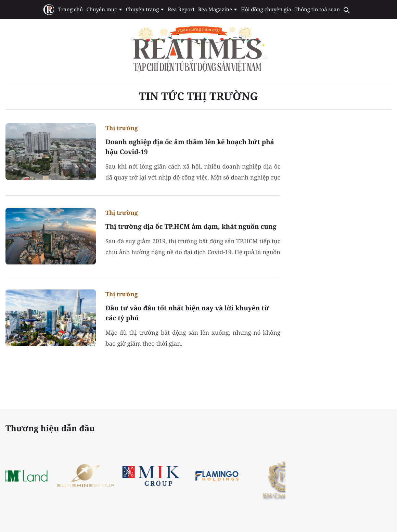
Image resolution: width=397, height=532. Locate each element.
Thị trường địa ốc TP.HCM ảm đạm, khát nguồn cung (191, 226)
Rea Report (181, 10)
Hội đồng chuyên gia (266, 10)
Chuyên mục (104, 10)
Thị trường (121, 128)
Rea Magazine (218, 10)
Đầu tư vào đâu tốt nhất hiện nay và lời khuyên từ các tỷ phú (187, 313)
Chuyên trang (145, 10)
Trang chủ (71, 10)
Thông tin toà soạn (317, 10)
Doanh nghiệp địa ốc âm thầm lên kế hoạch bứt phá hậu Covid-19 (190, 147)
